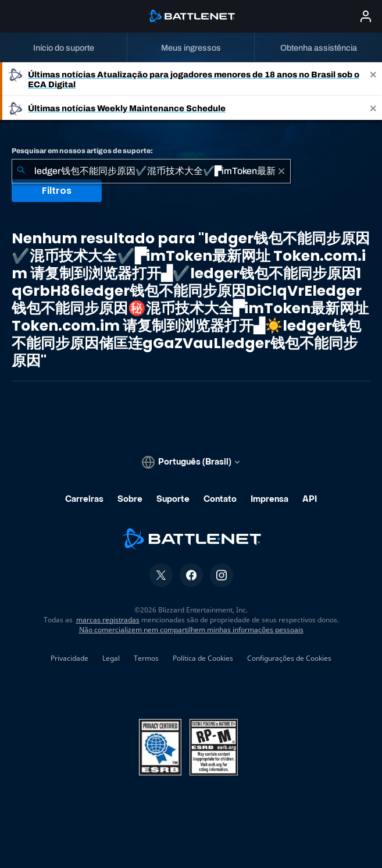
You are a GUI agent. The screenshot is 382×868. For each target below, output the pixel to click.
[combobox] (151, 171)
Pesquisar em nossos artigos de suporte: (82, 151)
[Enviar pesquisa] (21, 171)
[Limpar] (281, 171)
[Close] (373, 79)
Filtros (57, 191)
